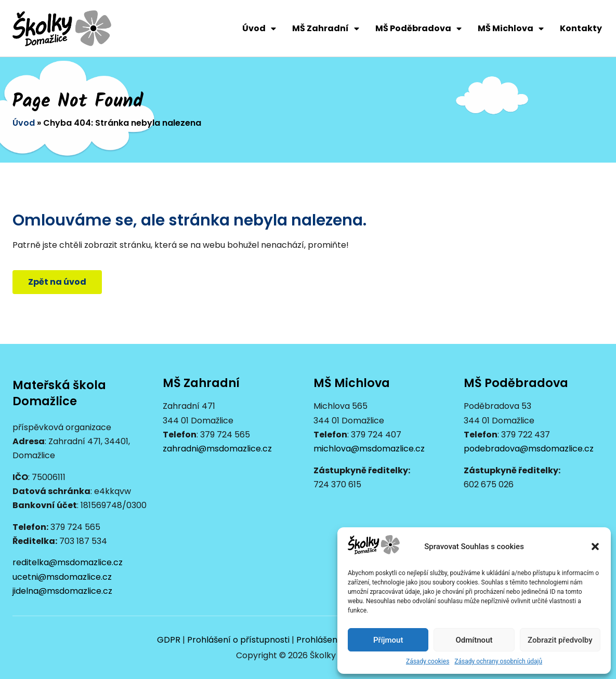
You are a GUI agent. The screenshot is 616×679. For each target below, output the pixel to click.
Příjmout (388, 640)
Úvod (259, 29)
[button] (595, 547)
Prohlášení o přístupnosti (238, 640)
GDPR (169, 640)
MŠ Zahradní (326, 29)
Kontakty (581, 28)
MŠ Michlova (511, 29)
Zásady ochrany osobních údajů (498, 661)
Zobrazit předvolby (560, 640)
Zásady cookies (428, 661)
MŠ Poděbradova (418, 29)
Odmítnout (474, 640)
